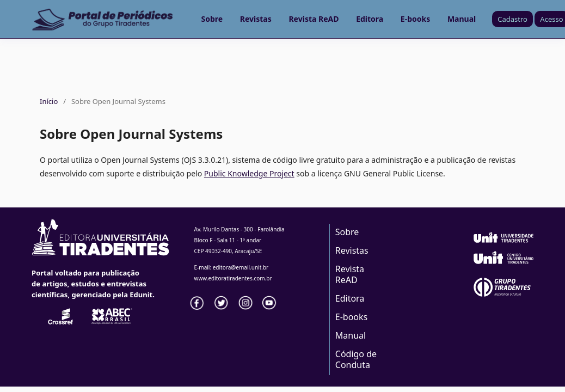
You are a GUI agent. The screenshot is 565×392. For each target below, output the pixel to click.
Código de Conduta (356, 359)
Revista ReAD (314, 19)
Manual (462, 19)
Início (49, 101)
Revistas (256, 19)
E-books (415, 19)
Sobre (212, 19)
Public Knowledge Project (249, 173)
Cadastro (512, 19)
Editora (370, 19)
